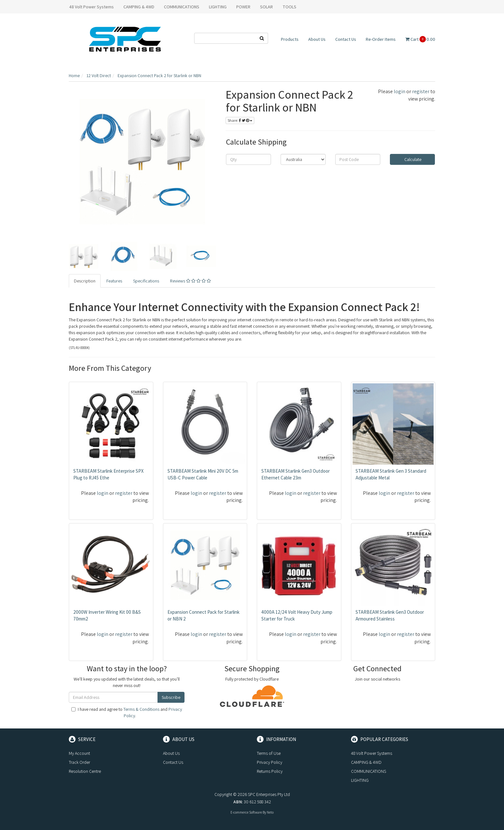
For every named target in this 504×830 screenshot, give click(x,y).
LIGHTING (218, 7)
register (421, 91)
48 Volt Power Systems (91, 7)
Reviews (190, 281)
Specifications (146, 281)
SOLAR (266, 7)
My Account (79, 753)
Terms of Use (269, 753)
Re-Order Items (381, 39)
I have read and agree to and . (127, 712)
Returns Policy (270, 771)
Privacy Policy (270, 762)
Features (114, 281)
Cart (420, 39)
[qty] (248, 159)
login (400, 91)
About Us (317, 39)
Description (85, 281)
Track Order (79, 762)
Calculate (412, 159)
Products (290, 39)
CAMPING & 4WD (139, 7)
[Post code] (358, 159)
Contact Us (346, 39)
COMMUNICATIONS (182, 7)
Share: (240, 120)
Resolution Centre (85, 771)
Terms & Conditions (141, 709)
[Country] (303, 159)
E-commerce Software (246, 812)
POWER (243, 7)
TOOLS (289, 7)
